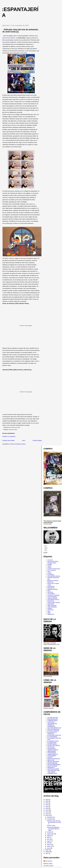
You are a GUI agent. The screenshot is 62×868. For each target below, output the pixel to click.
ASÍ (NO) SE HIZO (53, 718)
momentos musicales (53, 595)
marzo (49, 844)
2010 (47, 815)
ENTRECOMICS (52, 744)
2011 (47, 814)
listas (49, 591)
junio (49, 839)
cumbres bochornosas (54, 569)
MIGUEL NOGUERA (53, 762)
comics (49, 566)
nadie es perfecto (52, 598)
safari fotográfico (52, 607)
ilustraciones (51, 586)
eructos (50, 573)
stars (49, 611)
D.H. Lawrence (52, 570)
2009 (47, 850)
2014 (47, 808)
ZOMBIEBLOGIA (52, 773)
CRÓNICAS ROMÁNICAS (51, 726)
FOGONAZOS (52, 748)
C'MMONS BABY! (53, 721)
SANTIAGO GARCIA (53, 769)
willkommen (51, 614)
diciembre (50, 817)
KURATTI (50, 757)
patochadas (51, 604)
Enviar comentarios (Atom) (18, 444)
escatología (51, 575)
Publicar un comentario (9, 436)
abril (48, 843)
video (16, 430)
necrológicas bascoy (53, 600)
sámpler (50, 608)
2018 (47, 801)
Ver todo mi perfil (48, 866)
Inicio (24, 440)
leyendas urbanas (52, 589)
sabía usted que (52, 605)
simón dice (11, 430)
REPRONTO (51, 768)
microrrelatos (51, 594)
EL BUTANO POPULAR (54, 735)
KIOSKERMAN (52, 756)
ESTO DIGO (51, 747)
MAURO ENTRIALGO (54, 759)
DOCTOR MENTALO (53, 729)
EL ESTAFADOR (52, 737)
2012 (47, 812)
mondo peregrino (52, 597)
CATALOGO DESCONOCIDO (52, 723)
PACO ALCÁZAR (52, 766)
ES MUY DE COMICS (54, 746)
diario (49, 572)
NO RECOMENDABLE (54, 765)
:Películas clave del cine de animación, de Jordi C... (54, 822)
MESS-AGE (51, 760)
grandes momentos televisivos (53, 581)
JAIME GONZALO (53, 754)
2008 (47, 852)
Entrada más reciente (8, 440)
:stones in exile (51, 826)
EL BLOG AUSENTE (53, 731)
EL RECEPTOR (52, 743)
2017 (47, 803)
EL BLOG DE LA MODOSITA (52, 733)
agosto (49, 836)
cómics (49, 567)
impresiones (51, 588)
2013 (47, 810)
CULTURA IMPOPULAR (54, 728)
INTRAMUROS (52, 753)
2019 (47, 799)
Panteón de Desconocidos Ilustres (54, 602)
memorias (50, 592)
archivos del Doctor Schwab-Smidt (53, 562)
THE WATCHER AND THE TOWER (54, 771)
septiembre (50, 834)
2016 (47, 805)
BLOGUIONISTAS (53, 719)
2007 (47, 853)
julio (48, 837)
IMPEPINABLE (52, 751)
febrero (49, 846)
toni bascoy (49, 861)
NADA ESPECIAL (52, 763)
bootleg (50, 564)
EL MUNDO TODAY (53, 741)
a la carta (50, 560)
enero (49, 848)
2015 (47, 807)
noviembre (50, 819)
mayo (49, 841)
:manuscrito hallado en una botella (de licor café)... (53, 829)
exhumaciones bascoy (54, 576)
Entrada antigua (37, 440)
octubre (49, 832)
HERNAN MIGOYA (53, 750)
